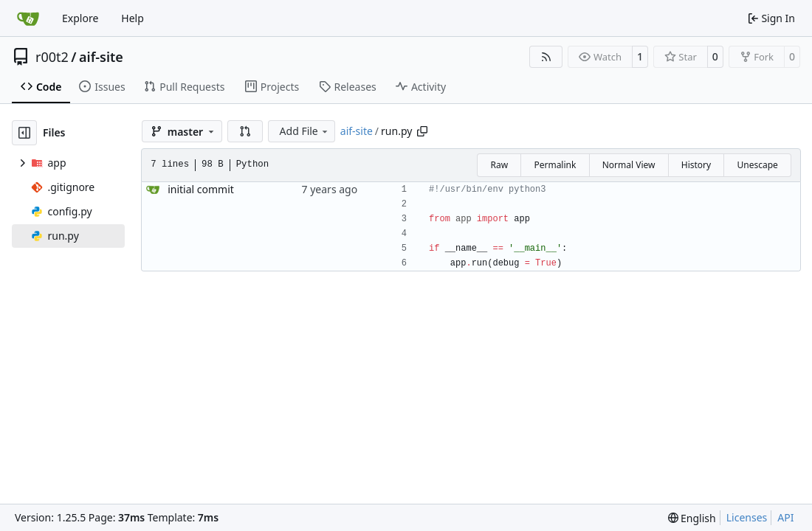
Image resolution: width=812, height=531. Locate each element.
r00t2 (52, 57)
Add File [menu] (305, 131)
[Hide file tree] (24, 133)
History (696, 165)
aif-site (101, 57)
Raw (499, 165)
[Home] (28, 18)
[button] (245, 131)
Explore (80, 18)
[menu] (692, 518)
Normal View (629, 165)
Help (133, 18)
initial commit (201, 189)
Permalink (555, 165)
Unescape (757, 165)
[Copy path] (422, 131)
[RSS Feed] (546, 57)
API (785, 517)
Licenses (747, 517)
